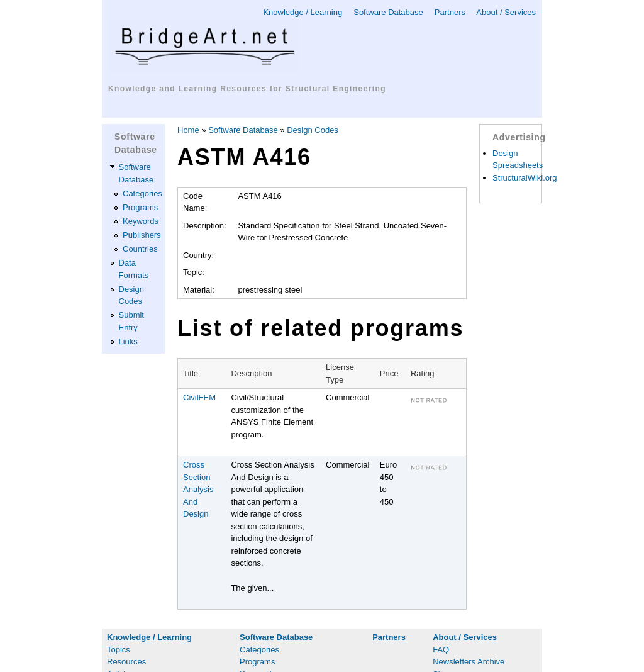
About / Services (506, 12)
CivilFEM (199, 397)
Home (188, 130)
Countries (140, 249)
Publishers (142, 235)
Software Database (388, 12)
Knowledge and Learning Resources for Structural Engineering (247, 89)
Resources (126, 662)
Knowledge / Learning (303, 12)
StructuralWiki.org (525, 178)
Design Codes (313, 130)
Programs (140, 207)
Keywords (141, 221)
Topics (119, 650)
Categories (142, 193)
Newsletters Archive (469, 662)
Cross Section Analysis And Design (198, 489)
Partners (450, 12)
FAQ (441, 650)
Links (128, 341)
